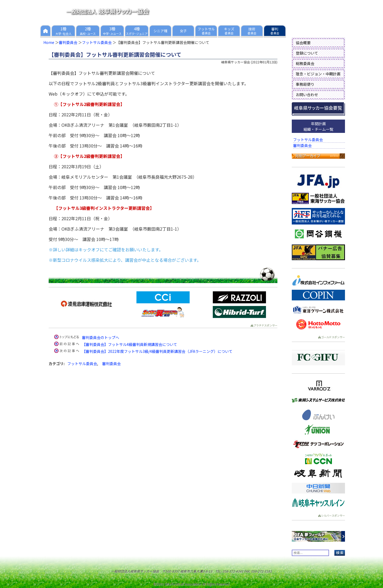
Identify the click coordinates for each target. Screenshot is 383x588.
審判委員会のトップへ (101, 337)
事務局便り (305, 84)
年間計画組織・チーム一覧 (318, 126)
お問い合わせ (307, 95)
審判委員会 (68, 42)
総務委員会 (305, 63)
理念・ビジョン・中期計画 (318, 74)
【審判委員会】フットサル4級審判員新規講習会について (130, 344)
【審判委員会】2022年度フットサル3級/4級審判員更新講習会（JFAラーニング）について (157, 351)
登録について (307, 53)
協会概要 (303, 43)
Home (49, 42)
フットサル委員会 (97, 42)
